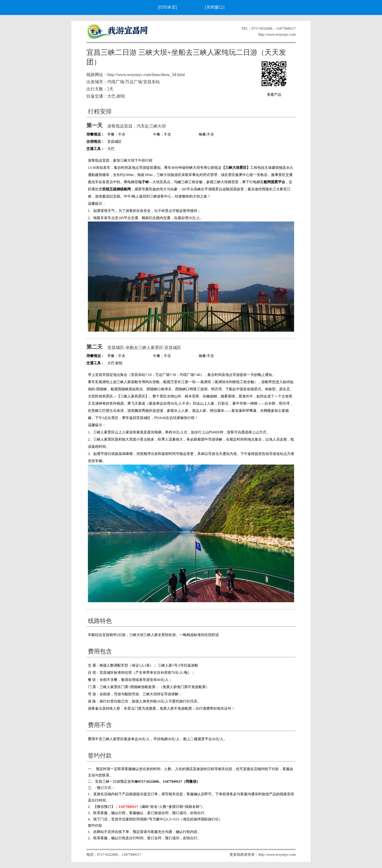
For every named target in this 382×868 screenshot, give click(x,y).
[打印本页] (167, 7)
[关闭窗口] (215, 7)
